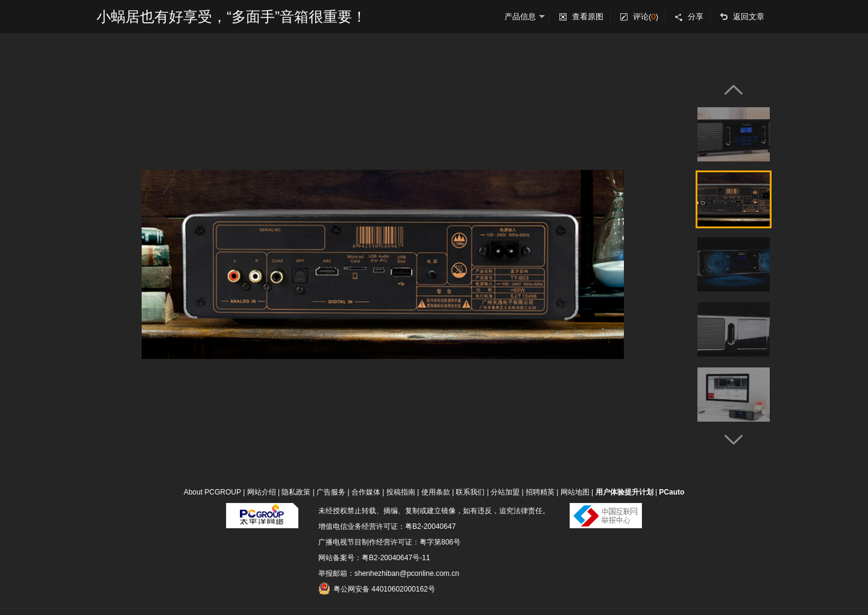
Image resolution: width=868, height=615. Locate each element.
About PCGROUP (212, 492)
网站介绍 (262, 492)
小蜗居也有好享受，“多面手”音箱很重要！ (231, 17)
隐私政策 (296, 492)
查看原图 (588, 17)
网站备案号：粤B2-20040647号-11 (374, 558)
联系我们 (470, 492)
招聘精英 (540, 492)
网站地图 (575, 492)
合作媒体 (366, 492)
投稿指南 (401, 492)
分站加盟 (505, 492)
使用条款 (436, 492)
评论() (646, 17)
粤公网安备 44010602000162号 (377, 588)
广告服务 (331, 492)
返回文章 (749, 17)
